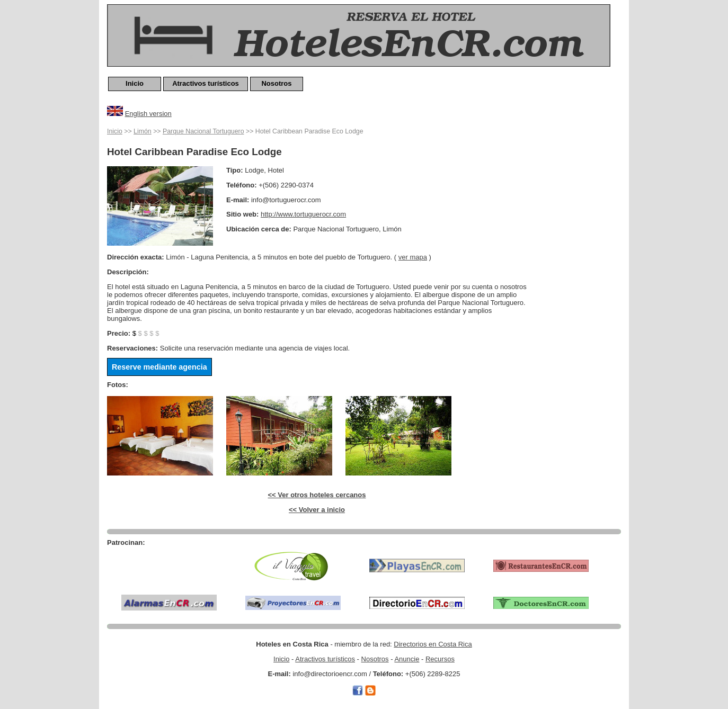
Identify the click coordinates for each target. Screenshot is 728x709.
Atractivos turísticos (206, 83)
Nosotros (276, 83)
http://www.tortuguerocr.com (303, 214)
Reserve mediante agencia (159, 367)
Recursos (440, 659)
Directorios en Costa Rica (433, 644)
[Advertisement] (579, 284)
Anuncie (407, 659)
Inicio (135, 83)
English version (148, 114)
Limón (143, 131)
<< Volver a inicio (317, 510)
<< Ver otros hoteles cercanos (317, 495)
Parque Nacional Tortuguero (203, 131)
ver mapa (413, 257)
